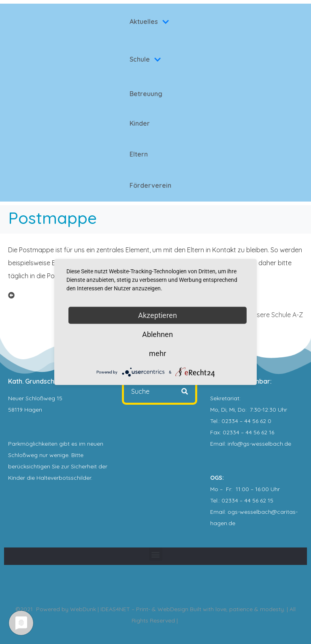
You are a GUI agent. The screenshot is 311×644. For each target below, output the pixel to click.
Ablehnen (158, 334)
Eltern (139, 154)
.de (231, 523)
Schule (145, 59)
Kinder (140, 123)
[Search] (185, 391)
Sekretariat (225, 398)
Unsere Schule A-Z (276, 315)
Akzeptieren (158, 315)
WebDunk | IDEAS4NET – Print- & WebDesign (129, 609)
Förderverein (150, 185)
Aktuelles (149, 21)
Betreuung (146, 94)
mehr (158, 353)
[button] (156, 554)
